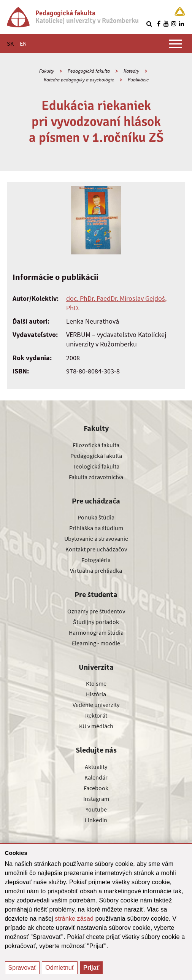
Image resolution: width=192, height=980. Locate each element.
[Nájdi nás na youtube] (166, 24)
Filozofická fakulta (96, 445)
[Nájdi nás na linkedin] (181, 24)
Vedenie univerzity (96, 705)
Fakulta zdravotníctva (96, 477)
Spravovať (22, 968)
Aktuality (96, 767)
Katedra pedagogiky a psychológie (79, 80)
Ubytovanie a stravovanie (96, 538)
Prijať (91, 968)
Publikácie (138, 80)
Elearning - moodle (96, 643)
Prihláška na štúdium (96, 528)
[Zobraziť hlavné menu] (176, 44)
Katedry (131, 71)
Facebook (96, 788)
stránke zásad (74, 919)
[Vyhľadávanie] (149, 24)
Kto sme (96, 683)
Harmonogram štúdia (96, 632)
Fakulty (47, 71)
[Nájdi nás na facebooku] (159, 24)
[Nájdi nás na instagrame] (174, 24)
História (96, 694)
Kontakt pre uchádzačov (96, 549)
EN (23, 43)
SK (10, 43)
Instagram (96, 799)
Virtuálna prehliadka (96, 570)
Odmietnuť (60, 968)
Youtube (96, 809)
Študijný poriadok (96, 622)
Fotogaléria (96, 560)
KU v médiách (96, 726)
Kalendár (96, 777)
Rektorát (96, 715)
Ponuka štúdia (96, 517)
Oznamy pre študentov (96, 611)
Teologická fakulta (96, 466)
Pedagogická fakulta (89, 71)
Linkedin (96, 820)
